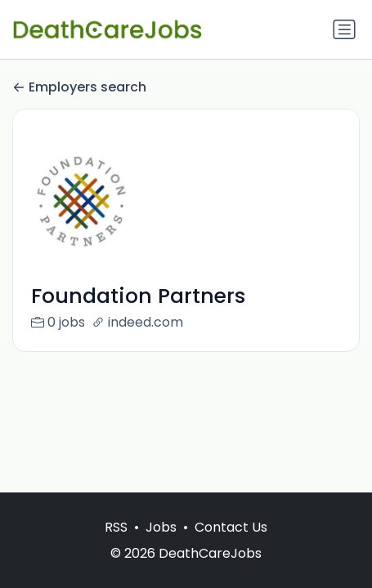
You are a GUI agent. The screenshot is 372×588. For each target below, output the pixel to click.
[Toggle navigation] (344, 29)
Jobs (161, 527)
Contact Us (231, 527)
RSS (116, 527)
